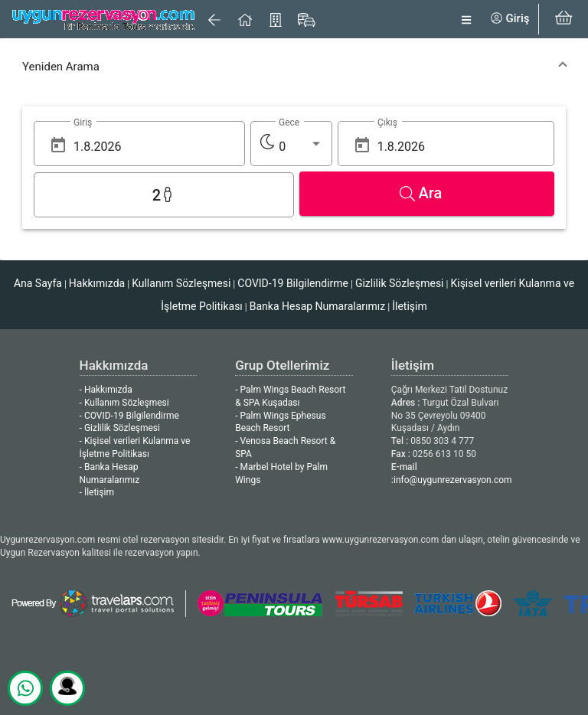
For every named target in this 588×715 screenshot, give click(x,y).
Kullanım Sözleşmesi (181, 283)
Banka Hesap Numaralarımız (317, 306)
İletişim (410, 306)
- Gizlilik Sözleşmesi (120, 428)
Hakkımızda (97, 283)
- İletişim (97, 492)
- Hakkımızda (106, 390)
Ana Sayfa (38, 283)
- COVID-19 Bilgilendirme (129, 416)
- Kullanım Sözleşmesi (124, 403)
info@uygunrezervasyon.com (453, 480)
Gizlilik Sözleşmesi (400, 283)
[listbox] (301, 147)
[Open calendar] (58, 145)
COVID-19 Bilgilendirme (293, 283)
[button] (294, 67)
